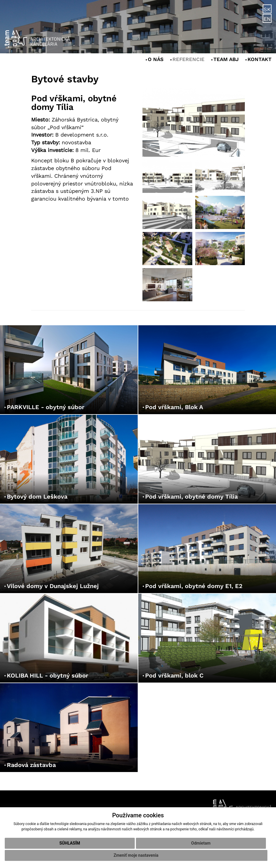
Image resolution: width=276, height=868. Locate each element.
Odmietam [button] (201, 843)
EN (267, 19)
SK (267, 9)
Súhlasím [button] (70, 843)
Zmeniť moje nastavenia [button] (136, 855)
